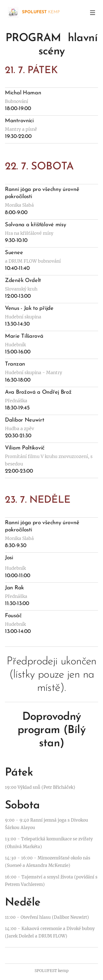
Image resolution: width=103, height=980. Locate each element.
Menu (93, 13)
